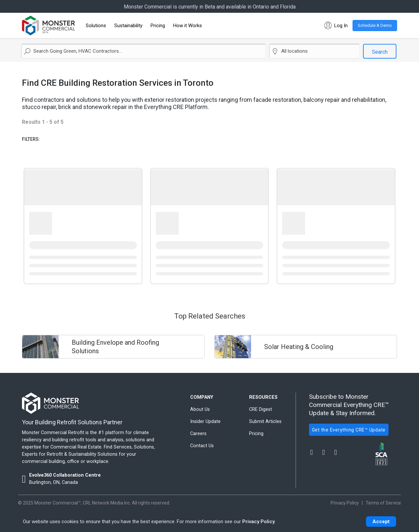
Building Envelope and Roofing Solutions (115, 347)
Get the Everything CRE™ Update (349, 430)
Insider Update (205, 422)
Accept (381, 522)
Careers (198, 434)
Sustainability (128, 26)
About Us (200, 409)
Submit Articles (265, 422)
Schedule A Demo (375, 25)
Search (380, 52)
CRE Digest (261, 409)
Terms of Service (383, 503)
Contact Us (202, 446)
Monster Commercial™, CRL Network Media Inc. (83, 503)
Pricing (158, 26)
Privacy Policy (258, 522)
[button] (335, 26)
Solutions (96, 26)
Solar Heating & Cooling (299, 347)
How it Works (188, 26)
